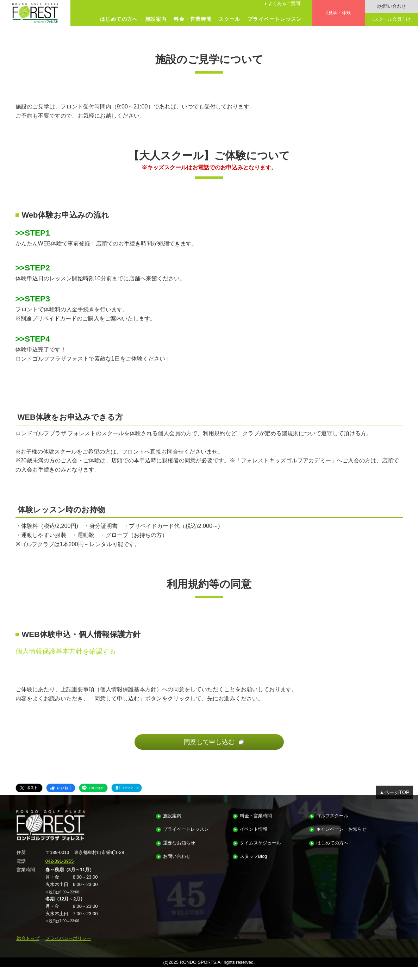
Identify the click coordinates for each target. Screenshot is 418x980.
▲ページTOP (394, 805)
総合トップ (28, 951)
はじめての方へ (119, 19)
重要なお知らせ (179, 856)
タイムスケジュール (260, 856)
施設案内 (156, 19)
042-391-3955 (60, 874)
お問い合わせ (392, 6)
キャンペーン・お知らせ (341, 842)
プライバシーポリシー (68, 951)
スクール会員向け (392, 19)
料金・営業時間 (193, 19)
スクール (230, 19)
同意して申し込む (209, 755)
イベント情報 (254, 842)
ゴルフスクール (332, 829)
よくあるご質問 (284, 3)
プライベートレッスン (275, 19)
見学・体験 (340, 13)
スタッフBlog (254, 869)
